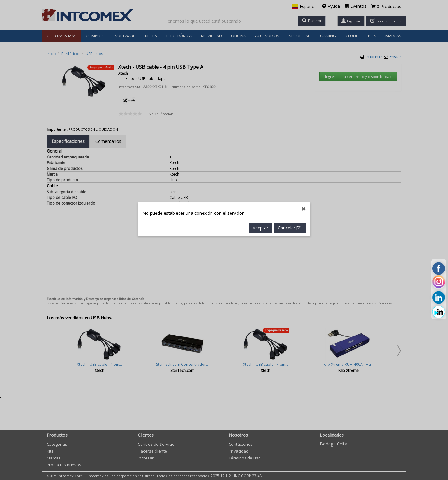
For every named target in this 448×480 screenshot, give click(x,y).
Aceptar (260, 180)
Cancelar (290, 180)
